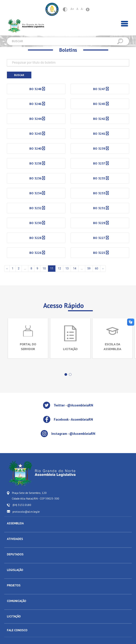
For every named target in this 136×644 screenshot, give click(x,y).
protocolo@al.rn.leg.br (26, 511)
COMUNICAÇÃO (17, 601)
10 (44, 268)
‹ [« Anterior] (7, 268)
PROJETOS (14, 585)
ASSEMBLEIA (15, 523)
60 (97, 268)
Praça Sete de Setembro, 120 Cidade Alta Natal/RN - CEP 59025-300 (36, 495)
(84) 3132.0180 (22, 505)
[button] (66, 374)
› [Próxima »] (103, 268)
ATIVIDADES (15, 539)
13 (67, 268)
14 (75, 268)
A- (82, 9)
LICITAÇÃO (14, 616)
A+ (72, 9)
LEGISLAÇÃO (15, 570)
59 (89, 268)
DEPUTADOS (15, 554)
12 (59, 268)
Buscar (19, 75)
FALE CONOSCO (17, 630)
